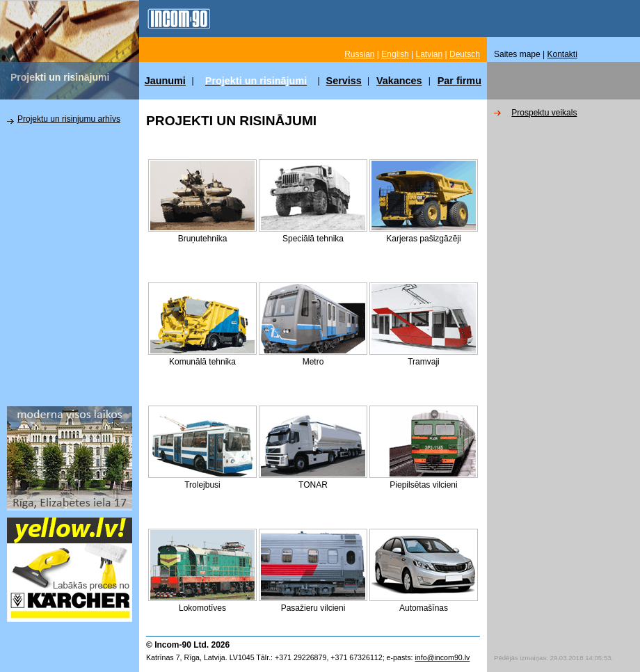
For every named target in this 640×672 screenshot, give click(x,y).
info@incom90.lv (442, 657)
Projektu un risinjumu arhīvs (69, 119)
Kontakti (562, 54)
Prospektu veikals (544, 113)
